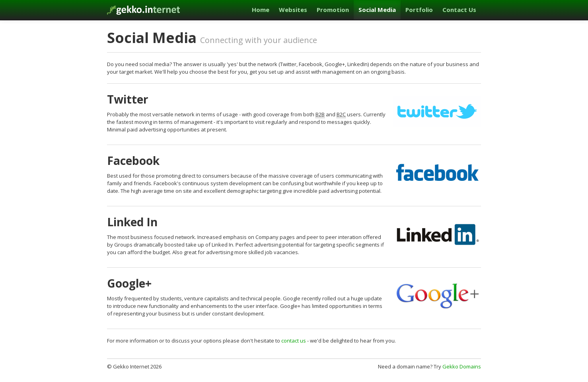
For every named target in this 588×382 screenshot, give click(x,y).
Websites (293, 10)
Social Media (377, 10)
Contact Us (459, 10)
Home (261, 10)
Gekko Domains (462, 366)
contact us (294, 341)
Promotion (333, 10)
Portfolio (419, 10)
